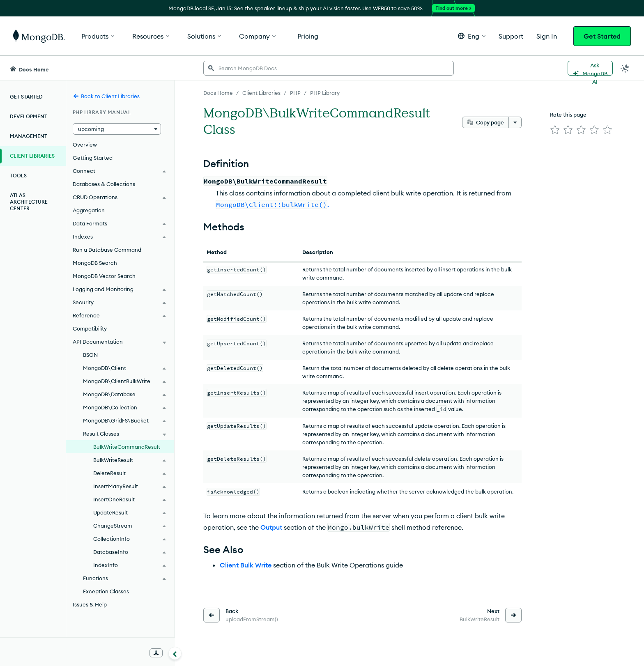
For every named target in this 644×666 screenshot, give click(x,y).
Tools (18, 176)
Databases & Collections (104, 184)
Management (29, 136)
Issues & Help (90, 604)
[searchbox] (329, 68)
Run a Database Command (107, 250)
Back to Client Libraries (106, 96)
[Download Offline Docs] (156, 653)
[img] (555, 130)
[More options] (515, 122)
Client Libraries (32, 156)
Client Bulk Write (246, 565)
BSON (90, 355)
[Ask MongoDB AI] (590, 68)
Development (29, 116)
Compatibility (90, 328)
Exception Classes (106, 591)
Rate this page (568, 115)
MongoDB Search (95, 263)
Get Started (602, 36)
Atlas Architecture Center (29, 202)
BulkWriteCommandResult (127, 447)
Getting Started (93, 158)
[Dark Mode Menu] (625, 68)
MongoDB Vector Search (104, 276)
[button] (472, 36)
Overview (85, 145)
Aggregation (89, 210)
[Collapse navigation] (175, 653)
